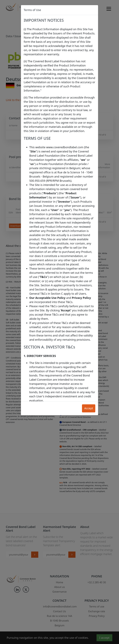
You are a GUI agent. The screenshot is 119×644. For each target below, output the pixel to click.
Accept (89, 408)
